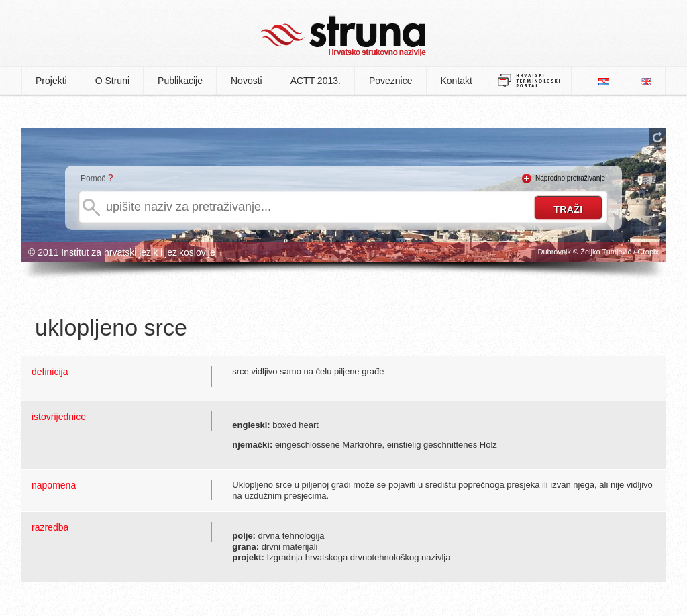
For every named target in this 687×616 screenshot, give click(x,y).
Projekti (51, 81)
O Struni (112, 81)
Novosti (247, 81)
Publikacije (180, 81)
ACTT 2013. (316, 81)
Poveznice (391, 81)
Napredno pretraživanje (570, 178)
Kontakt (457, 81)
